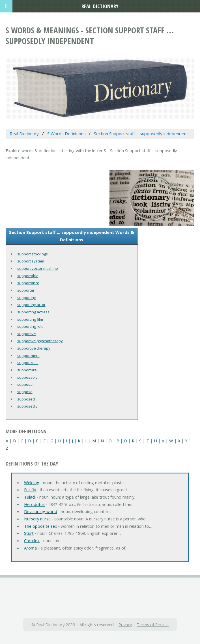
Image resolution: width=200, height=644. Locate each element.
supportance (28, 283)
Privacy (125, 624)
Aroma (30, 548)
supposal (25, 384)
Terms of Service (153, 624)
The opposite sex (41, 526)
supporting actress (33, 312)
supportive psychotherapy (40, 341)
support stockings (33, 254)
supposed (26, 399)
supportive (27, 334)
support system (31, 261)
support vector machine (38, 268)
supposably (27, 377)
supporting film (30, 319)
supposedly (27, 406)
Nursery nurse (37, 519)
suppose (25, 392)
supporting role (30, 326)
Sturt (29, 533)
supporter (26, 290)
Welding (32, 483)
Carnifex (32, 540)
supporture (27, 370)
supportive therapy (34, 348)
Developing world (41, 511)
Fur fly (30, 490)
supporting (27, 298)
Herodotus (34, 504)
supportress (28, 363)
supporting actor (31, 305)
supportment (28, 356)
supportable (28, 276)
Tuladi (30, 497)
